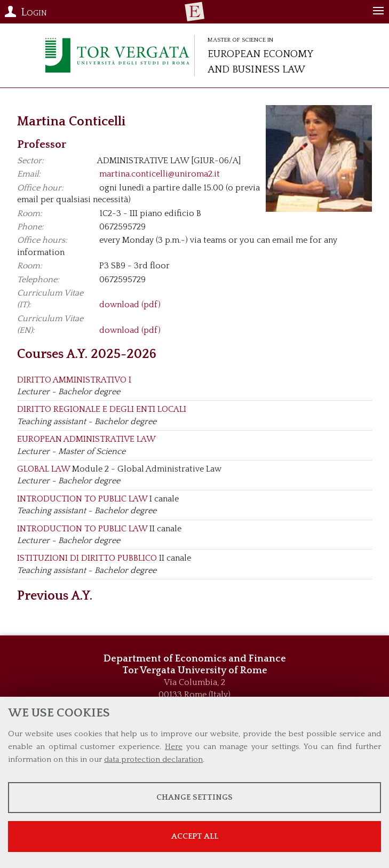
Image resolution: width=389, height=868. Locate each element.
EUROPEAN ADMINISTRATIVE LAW (86, 439)
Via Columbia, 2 (195, 682)
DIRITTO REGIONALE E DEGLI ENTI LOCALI (102, 409)
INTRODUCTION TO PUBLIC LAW (82, 499)
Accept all (195, 836)
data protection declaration (153, 759)
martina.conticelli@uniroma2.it (160, 174)
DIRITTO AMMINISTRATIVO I (74, 380)
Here (174, 747)
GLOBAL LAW (43, 469)
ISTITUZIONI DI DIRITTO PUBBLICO (87, 558)
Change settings (195, 797)
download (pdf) (130, 305)
